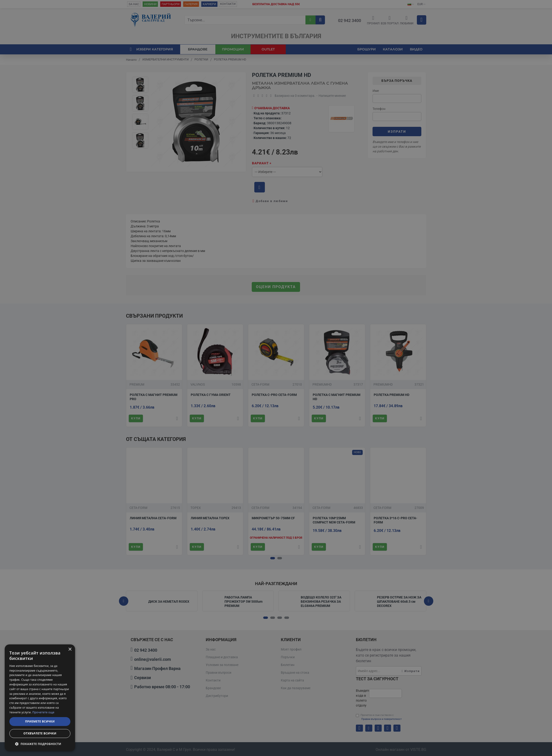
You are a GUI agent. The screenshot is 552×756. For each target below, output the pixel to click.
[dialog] (40, 698)
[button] (40, 744)
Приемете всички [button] (40, 721)
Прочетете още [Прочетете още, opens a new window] (43, 712)
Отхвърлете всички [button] (40, 733)
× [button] (70, 649)
